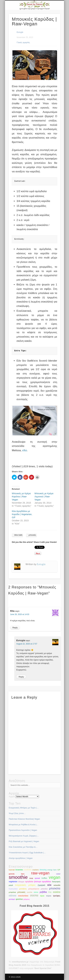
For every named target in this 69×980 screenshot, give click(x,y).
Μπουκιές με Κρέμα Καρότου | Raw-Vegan (21, 497)
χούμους (26, 899)
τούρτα (49, 896)
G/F (59, 870)
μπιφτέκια (12, 892)
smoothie (18, 877)
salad (58, 874)
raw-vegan (40, 873)
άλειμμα (21, 882)
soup (31, 878)
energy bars (52, 870)
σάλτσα (12, 896)
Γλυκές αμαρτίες (23, 43)
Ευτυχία (20, 32)
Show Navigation (53, 28)
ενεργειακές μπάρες (25, 885)
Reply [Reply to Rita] (15, 628)
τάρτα (42, 896)
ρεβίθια (43, 892)
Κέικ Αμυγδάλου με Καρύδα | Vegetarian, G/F (22, 514)
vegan (55, 877)
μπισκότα (55, 888)
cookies (28, 870)
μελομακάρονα (34, 889)
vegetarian (13, 882)
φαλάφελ (12, 899)
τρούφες (57, 896)
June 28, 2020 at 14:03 (20, 614)
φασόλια (19, 899)
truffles (44, 878)
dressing (43, 870)
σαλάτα (56, 892)
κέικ (49, 885)
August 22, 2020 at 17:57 (27, 644)
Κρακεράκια (13, 889)
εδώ (25, 450)
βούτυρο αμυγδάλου (43, 882)
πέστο (36, 892)
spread (37, 878)
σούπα (34, 895)
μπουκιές (32, 535)
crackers (36, 870)
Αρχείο (12, 797)
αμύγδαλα (29, 882)
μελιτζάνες (23, 889)
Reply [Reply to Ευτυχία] (21, 677)
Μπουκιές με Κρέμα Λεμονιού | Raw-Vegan (44, 497)
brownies (19, 870)
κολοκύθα (57, 885)
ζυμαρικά (41, 885)
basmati (12, 870)
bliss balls (18, 535)
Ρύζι (50, 892)
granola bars (17, 874)
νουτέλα (29, 892)
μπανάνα (44, 889)
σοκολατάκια (23, 896)
